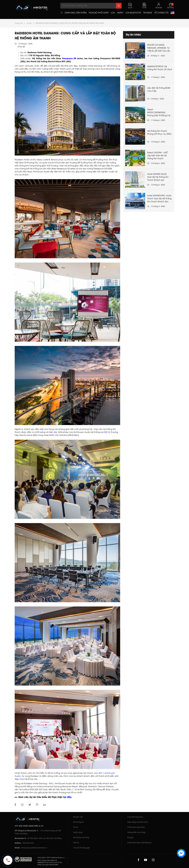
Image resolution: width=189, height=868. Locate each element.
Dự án (29, 23)
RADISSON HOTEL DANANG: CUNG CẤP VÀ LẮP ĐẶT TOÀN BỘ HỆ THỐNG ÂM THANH (70, 23)
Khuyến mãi (78, 817)
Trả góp (130, 838)
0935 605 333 (28, 843)
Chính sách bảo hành (136, 827)
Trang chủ (19, 23)
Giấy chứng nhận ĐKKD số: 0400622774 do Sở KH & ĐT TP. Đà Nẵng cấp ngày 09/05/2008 (50, 863)
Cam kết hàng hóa (135, 817)
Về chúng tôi (78, 822)
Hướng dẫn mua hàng (136, 832)
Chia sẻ (21, 47)
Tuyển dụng (78, 832)
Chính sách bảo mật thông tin (139, 843)
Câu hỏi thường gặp (81, 848)
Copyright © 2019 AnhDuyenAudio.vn (51, 858)
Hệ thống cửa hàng (81, 838)
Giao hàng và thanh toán (138, 822)
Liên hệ (76, 843)
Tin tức (76, 827)
